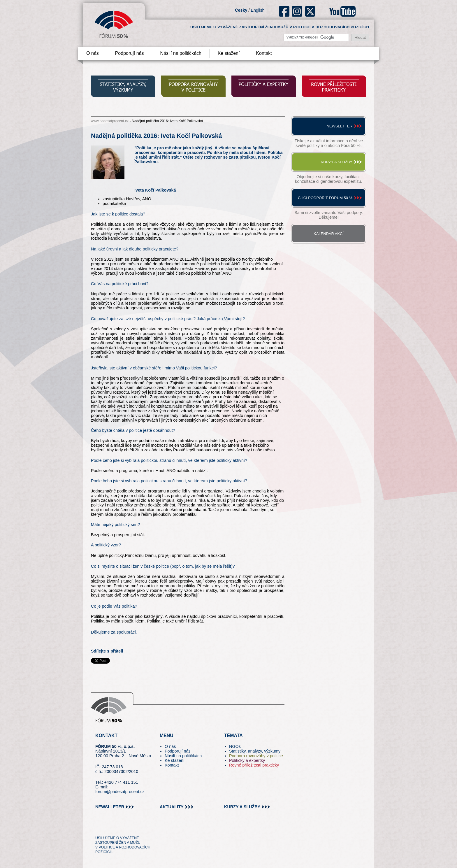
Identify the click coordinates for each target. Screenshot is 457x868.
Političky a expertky (247, 760)
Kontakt (264, 53)
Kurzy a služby (337, 162)
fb (284, 11)
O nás (93, 53)
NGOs (235, 746)
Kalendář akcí (329, 234)
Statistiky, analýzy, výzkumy (255, 751)
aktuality (172, 807)
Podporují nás (130, 53)
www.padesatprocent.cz (110, 121)
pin (109, 827)
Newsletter (339, 126)
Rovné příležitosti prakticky (254, 765)
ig (297, 11)
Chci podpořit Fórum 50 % (325, 198)
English (257, 10)
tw (99, 827)
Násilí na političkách (181, 53)
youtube (342, 11)
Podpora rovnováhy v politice (256, 756)
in (128, 827)
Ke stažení (229, 53)
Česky (241, 10)
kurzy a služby (242, 807)
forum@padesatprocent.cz (120, 792)
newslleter (110, 807)
